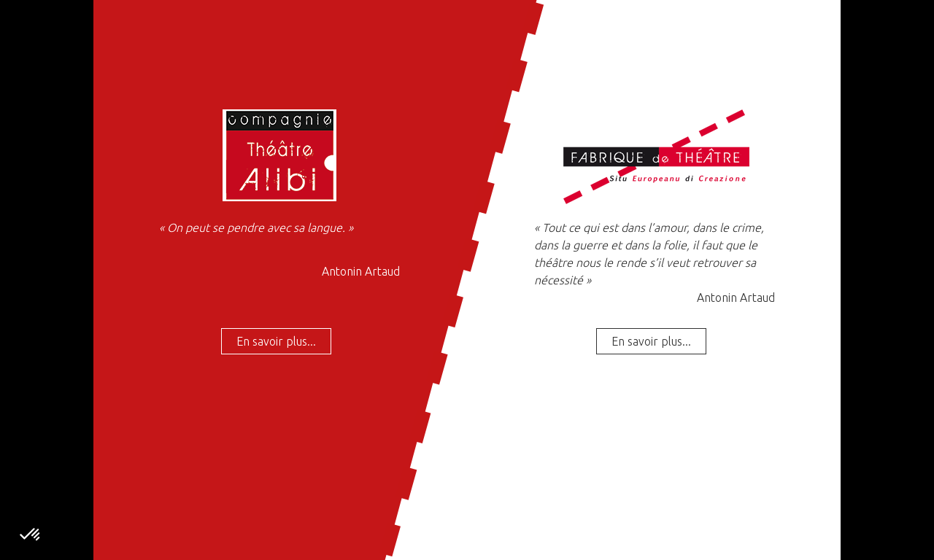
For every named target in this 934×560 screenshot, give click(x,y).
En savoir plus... (276, 341)
